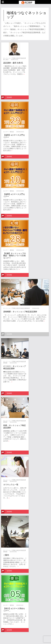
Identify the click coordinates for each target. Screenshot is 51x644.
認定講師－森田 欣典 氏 (13, 63)
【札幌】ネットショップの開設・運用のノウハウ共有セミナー (15, 256)
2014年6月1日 (20, 605)
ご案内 (6, 555)
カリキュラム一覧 (11, 485)
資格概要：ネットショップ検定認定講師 (20, 312)
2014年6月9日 (36, 308)
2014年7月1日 (15, 60)
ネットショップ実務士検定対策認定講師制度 (17, 308)
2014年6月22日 (20, 132)
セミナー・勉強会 (9, 132)
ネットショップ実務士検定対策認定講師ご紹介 (15, 59)
